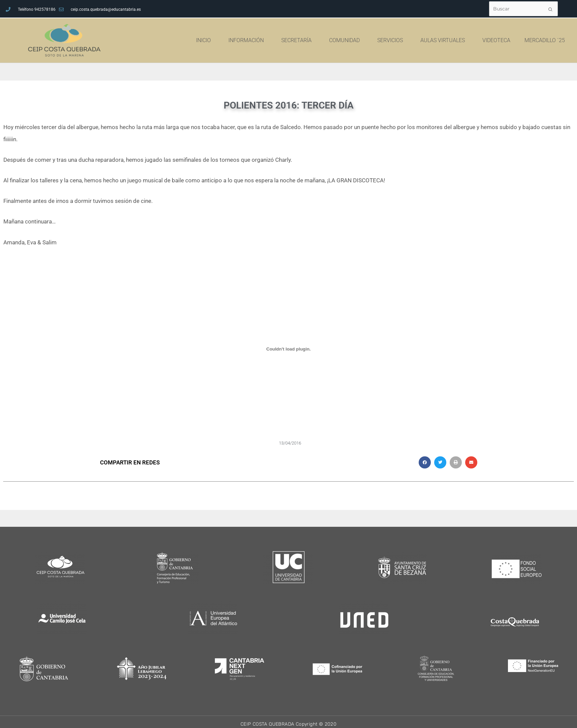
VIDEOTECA (516, 40)
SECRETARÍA (318, 40)
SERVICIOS (412, 40)
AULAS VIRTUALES (464, 40)
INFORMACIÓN (268, 40)
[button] (425, 462)
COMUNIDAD (366, 40)
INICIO (225, 40)
